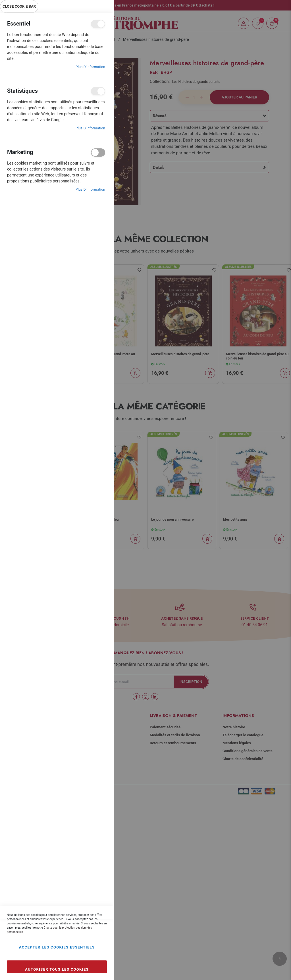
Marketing (98, 153)
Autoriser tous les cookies (57, 969)
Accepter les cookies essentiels (57, 947)
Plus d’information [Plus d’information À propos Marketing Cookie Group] (90, 190)
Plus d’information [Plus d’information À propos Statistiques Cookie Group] (90, 128)
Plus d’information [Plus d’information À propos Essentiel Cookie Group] (90, 67)
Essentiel (98, 24)
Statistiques (98, 91)
